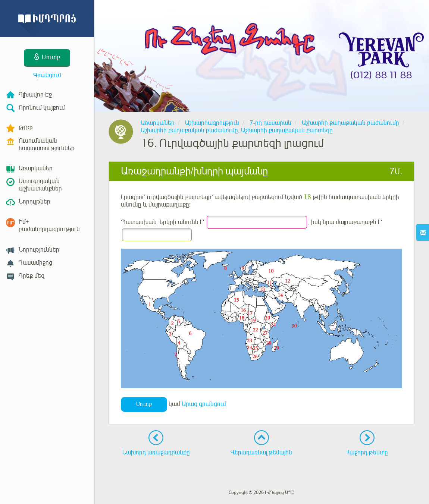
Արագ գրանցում (204, 404)
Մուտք (144, 404)
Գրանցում (47, 75)
